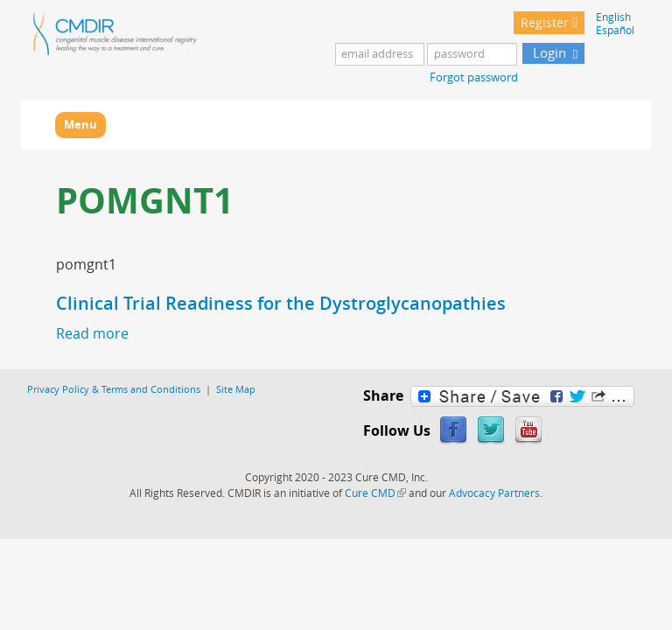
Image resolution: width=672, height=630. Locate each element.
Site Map (236, 389)
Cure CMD (375, 493)
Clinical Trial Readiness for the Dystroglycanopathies (281, 303)
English (613, 17)
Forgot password (474, 77)
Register (545, 22)
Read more (92, 333)
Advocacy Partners (494, 493)
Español (615, 30)
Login (548, 52)
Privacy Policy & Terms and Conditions (114, 389)
